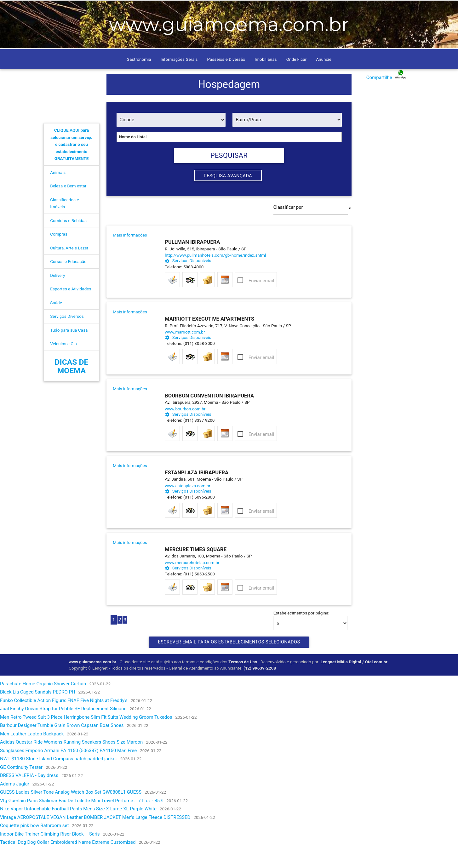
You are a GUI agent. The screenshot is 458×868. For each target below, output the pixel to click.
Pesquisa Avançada (228, 193)
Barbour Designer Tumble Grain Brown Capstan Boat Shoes (62, 743)
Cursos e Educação (68, 278)
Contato (137, 9)
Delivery (57, 292)
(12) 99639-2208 (260, 685)
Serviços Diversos (67, 333)
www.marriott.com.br (185, 349)
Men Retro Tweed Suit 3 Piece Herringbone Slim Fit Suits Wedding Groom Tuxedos (86, 734)
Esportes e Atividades (71, 306)
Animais (58, 189)
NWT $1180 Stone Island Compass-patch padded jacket (58, 776)
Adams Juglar (15, 801)
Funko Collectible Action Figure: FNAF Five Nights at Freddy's (64, 718)
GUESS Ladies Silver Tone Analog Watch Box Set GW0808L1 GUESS (71, 810)
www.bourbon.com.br (185, 426)
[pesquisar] (340, 8)
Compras (59, 251)
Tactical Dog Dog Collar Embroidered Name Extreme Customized (68, 860)
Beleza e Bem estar (68, 203)
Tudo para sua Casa (69, 347)
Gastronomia (139, 76)
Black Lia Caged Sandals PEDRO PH (38, 710)
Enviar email (261, 298)
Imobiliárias (266, 76)
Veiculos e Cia (63, 360)
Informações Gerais (179, 76)
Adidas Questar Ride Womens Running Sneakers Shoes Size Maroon (71, 760)
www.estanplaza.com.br (188, 503)
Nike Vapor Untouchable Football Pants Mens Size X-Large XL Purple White (78, 826)
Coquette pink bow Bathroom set (34, 843)
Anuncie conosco (172, 9)
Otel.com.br (377, 679)
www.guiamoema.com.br (92, 679)
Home (81, 9)
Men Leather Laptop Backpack (32, 751)
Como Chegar (107, 9)
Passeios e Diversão (226, 76)
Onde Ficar (297, 76)
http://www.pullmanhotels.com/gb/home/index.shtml (188, 272)
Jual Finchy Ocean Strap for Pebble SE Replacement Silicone (63, 726)
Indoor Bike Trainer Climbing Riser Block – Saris (50, 851)
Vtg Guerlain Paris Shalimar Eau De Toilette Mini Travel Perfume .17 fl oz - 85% (82, 818)
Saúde (56, 319)
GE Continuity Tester (21, 785)
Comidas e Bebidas (68, 237)
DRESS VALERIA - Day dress (29, 793)
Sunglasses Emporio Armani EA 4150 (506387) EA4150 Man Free (68, 768)
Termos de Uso (243, 679)
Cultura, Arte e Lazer (69, 265)
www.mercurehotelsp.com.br (188, 580)
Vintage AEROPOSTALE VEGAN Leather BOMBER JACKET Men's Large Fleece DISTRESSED (95, 835)
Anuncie (324, 76)
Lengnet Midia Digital (341, 679)
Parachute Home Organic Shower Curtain (43, 701)
